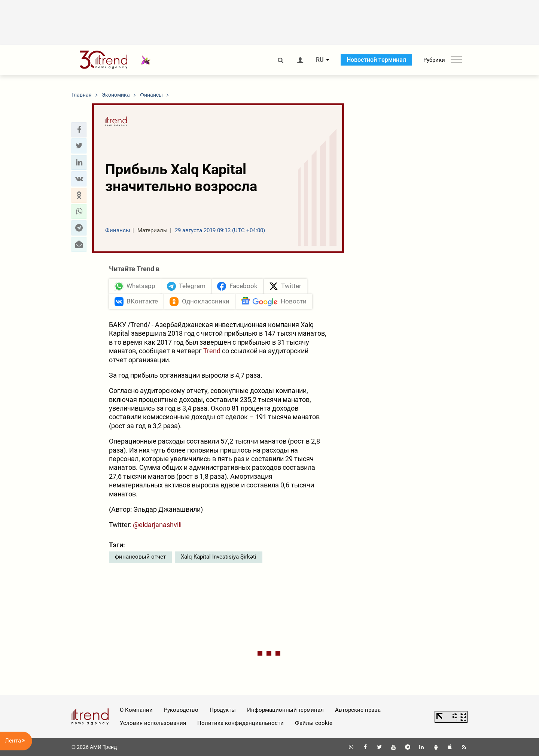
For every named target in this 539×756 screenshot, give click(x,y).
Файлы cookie (314, 723)
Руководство (181, 710)
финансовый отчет (140, 557)
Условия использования (153, 723)
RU (320, 60)
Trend (212, 351)
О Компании (136, 710)
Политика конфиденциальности (240, 723)
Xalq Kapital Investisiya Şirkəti (219, 557)
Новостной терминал (376, 60)
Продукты (223, 710)
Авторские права (358, 710)
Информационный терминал (285, 710)
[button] (79, 130)
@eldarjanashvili (157, 525)
